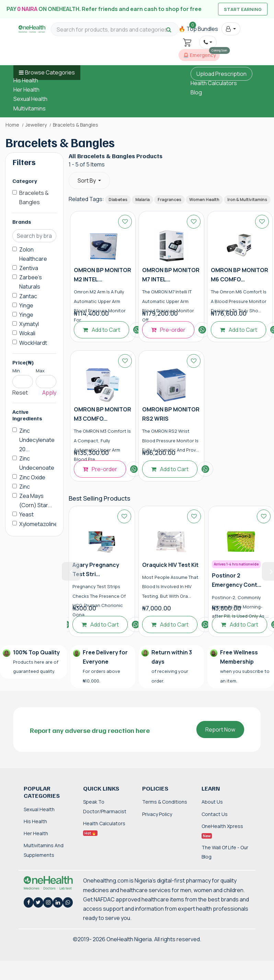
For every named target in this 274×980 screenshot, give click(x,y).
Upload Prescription (221, 74)
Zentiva (29, 268)
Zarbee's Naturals (31, 282)
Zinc (25, 487)
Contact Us (215, 814)
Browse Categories (50, 72)
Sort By (87, 180)
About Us (212, 802)
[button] (231, 29)
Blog (196, 92)
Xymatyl (29, 324)
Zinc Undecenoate (37, 463)
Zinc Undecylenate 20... (37, 440)
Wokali (27, 333)
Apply (49, 393)
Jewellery (36, 125)
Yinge (26, 305)
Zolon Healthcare (33, 254)
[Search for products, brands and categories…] (115, 30)
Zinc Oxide (32, 477)
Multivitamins (30, 108)
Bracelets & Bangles (34, 197)
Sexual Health (30, 99)
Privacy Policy (157, 814)
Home (12, 125)
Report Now (220, 730)
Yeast (26, 514)
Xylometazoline (38, 524)
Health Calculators (214, 83)
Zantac (28, 296)
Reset (20, 393)
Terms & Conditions (165, 802)
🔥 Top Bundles (198, 29)
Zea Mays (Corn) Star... (36, 500)
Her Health (26, 90)
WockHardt (33, 343)
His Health (26, 80)
